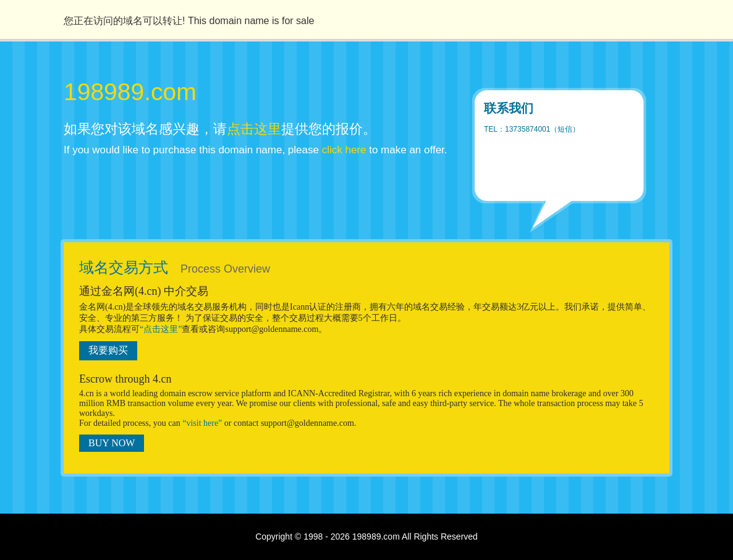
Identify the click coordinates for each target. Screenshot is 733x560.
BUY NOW (112, 443)
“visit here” (202, 423)
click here (344, 150)
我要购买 (108, 350)
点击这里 (254, 129)
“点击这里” (161, 329)
